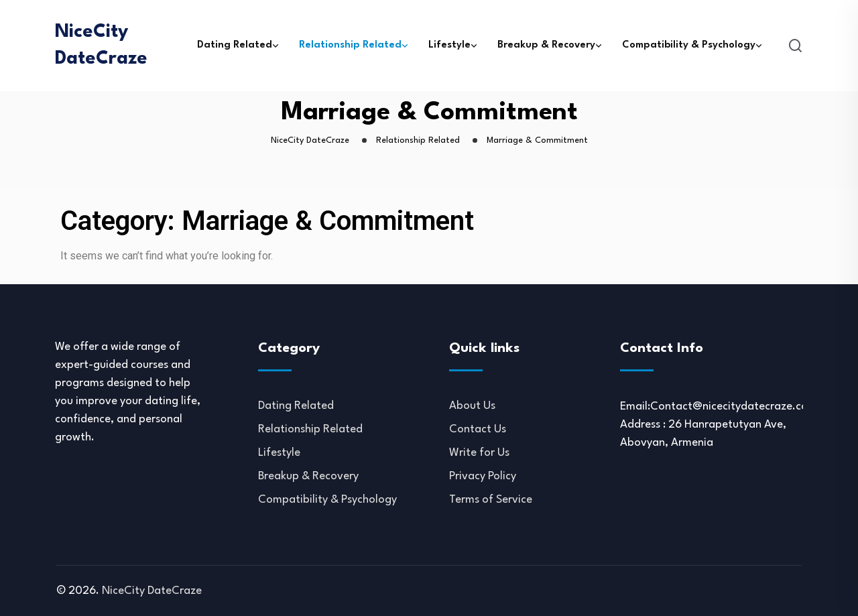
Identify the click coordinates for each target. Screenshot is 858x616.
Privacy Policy (483, 476)
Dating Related (235, 45)
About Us (472, 406)
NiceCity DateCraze (101, 46)
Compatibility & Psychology (689, 45)
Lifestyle (449, 45)
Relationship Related (350, 45)
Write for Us (479, 453)
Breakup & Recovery (546, 45)
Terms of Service (491, 500)
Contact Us (478, 429)
